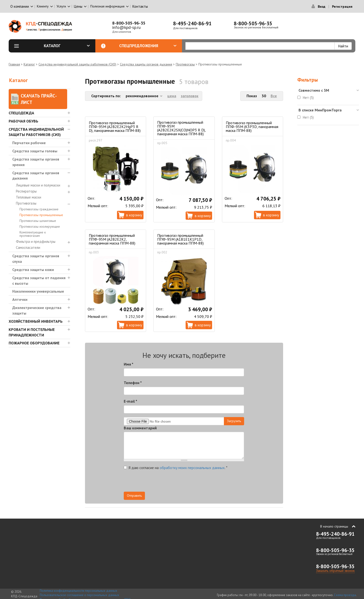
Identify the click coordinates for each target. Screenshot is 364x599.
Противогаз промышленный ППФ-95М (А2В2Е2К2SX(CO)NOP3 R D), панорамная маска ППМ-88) (181, 128)
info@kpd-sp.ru (126, 27)
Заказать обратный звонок (335, 571)
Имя (129, 364)
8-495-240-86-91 (192, 23)
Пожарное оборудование (34, 343)
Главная (14, 64)
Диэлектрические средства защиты (37, 310)
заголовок (190, 96)
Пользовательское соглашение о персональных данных (79, 595)
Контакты (140, 6)
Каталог (67, 46)
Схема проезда (345, 595)
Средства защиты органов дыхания (146, 64)
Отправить (134, 496)
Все (274, 96)
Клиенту (43, 6)
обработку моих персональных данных (192, 468)
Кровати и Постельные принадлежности (32, 332)
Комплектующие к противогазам (33, 234)
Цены (78, 6)
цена (172, 96)
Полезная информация (107, 6)
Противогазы (185, 64)
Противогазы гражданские (39, 209)
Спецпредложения (148, 46)
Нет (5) (308, 98)
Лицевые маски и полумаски (38, 185)
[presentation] (201, 482)
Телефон (133, 383)
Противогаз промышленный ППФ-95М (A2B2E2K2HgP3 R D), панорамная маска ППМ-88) (115, 127)
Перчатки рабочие (29, 143)
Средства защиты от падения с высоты (39, 280)
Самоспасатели (28, 248)
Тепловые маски (29, 197)
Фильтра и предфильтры (36, 242)
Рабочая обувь (23, 121)
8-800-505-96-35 (129, 23)
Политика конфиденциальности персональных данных (78, 591)
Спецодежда (21, 113)
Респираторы (26, 191)
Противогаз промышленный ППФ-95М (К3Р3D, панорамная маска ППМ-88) (252, 127)
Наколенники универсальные (38, 291)
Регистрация (342, 6)
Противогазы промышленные (41, 215)
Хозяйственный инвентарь (36, 321)
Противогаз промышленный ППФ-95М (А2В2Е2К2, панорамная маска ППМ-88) (112, 239)
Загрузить (234, 421)
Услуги (61, 6)
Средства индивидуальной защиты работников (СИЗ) (77, 64)
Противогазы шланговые (38, 221)
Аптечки (20, 299)
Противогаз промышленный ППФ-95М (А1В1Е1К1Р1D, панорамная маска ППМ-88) (180, 239)
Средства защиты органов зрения (36, 162)
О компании (20, 6)
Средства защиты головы (35, 151)
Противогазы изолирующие (40, 226)
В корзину (134, 215)
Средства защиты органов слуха (36, 259)
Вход (322, 6)
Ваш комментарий (140, 428)
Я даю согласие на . (176, 468)
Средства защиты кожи (33, 270)
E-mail (130, 401)
